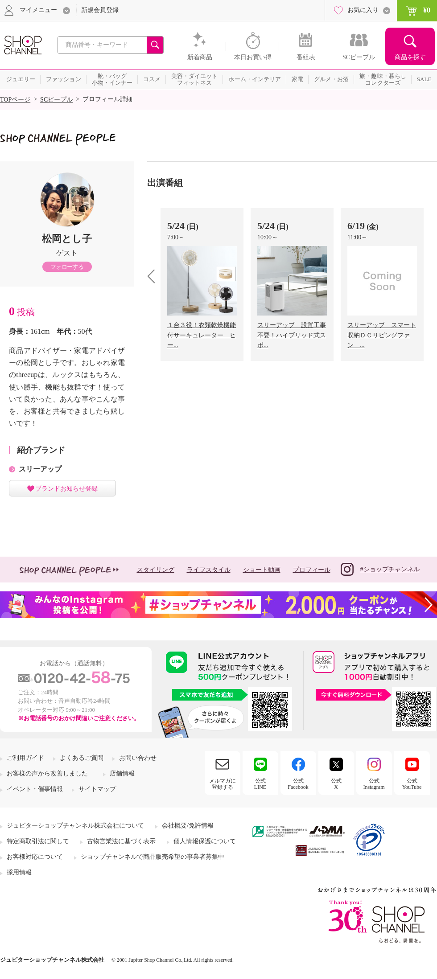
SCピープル (56, 100)
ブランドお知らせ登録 (66, 488)
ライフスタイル (209, 570)
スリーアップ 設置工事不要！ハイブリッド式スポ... (292, 335)
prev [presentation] (155, 276)
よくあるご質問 (82, 758)
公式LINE (260, 784)
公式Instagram (374, 784)
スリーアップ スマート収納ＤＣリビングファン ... (382, 335)
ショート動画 (262, 570)
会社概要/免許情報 (188, 826)
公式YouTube (412, 784)
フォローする (67, 267)
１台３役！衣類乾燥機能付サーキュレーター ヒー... (202, 335)
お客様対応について (35, 857)
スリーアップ (40, 469)
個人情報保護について (205, 841)
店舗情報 (122, 773)
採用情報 (19, 872)
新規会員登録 (100, 10)
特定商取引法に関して (38, 841)
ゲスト (67, 253)
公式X (336, 784)
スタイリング (156, 570)
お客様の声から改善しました (47, 773)
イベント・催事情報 (35, 789)
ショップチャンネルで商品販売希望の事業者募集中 (153, 857)
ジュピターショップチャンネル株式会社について (75, 826)
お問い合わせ (138, 758)
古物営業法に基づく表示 (121, 841)
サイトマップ (97, 789)
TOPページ (15, 100)
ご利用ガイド (25, 758)
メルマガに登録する (223, 784)
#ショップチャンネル (380, 569)
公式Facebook (298, 784)
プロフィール (312, 570)
